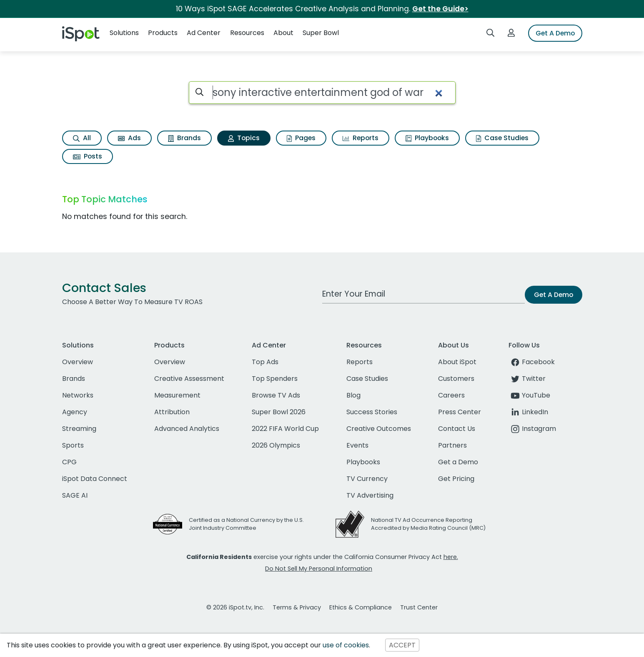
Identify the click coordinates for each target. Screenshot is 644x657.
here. (451, 557)
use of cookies (346, 645)
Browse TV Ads (276, 395)
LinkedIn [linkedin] (528, 412)
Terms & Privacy (297, 607)
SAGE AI (75, 495)
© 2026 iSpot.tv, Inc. (235, 607)
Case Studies (502, 138)
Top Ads (265, 362)
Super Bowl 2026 (279, 412)
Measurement (177, 395)
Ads (129, 138)
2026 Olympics (276, 445)
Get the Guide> (440, 9)
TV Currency (367, 479)
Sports (73, 445)
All (82, 138)
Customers (456, 379)
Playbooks (427, 138)
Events (357, 445)
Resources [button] (247, 33)
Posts (88, 156)
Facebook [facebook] (532, 362)
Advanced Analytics (187, 429)
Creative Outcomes (379, 429)
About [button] (283, 33)
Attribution (172, 412)
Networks (78, 395)
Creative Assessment (189, 379)
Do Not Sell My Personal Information (319, 569)
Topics (244, 138)
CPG (69, 462)
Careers (451, 395)
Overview (78, 362)
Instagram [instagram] (532, 429)
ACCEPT (402, 645)
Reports (361, 138)
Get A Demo (555, 33)
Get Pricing (456, 479)
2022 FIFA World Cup (285, 429)
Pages (301, 138)
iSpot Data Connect (95, 479)
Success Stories (372, 412)
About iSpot (457, 362)
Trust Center (419, 607)
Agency (75, 412)
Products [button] (163, 33)
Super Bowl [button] (321, 33)
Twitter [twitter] (527, 379)
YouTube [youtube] (529, 395)
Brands (184, 138)
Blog (353, 395)
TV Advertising (370, 495)
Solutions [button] (124, 33)
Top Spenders (275, 379)
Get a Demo (458, 462)
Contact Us (457, 429)
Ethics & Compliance (361, 607)
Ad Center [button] (204, 33)
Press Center (460, 412)
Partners (452, 445)
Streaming (79, 429)
